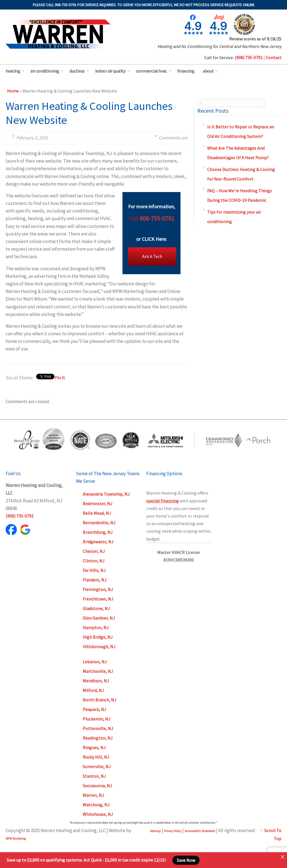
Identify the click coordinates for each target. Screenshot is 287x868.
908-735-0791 (157, 218)
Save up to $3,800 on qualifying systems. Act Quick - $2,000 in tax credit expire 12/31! (86, 860)
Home (13, 91)
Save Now (186, 860)
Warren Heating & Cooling (58, 34)
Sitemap (155, 831)
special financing (163, 501)
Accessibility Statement (200, 831)
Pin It (60, 378)
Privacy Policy (173, 831)
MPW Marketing (16, 839)
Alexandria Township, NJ (106, 494)
